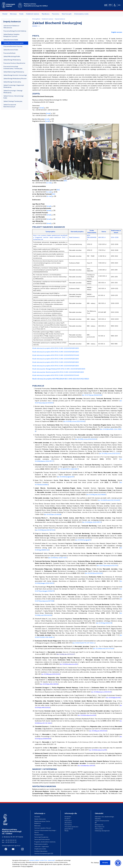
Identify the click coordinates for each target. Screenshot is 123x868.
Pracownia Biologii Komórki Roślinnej (15, 31)
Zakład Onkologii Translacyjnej (13, 101)
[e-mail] (49, 183)
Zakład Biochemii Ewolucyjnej (13, 43)
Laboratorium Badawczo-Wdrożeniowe (12, 27)
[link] (65, 181)
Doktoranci (68, 821)
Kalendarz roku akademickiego (104, 817)
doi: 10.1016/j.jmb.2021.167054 (45, 530)
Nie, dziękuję (95, 863)
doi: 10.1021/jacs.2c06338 (53, 514)
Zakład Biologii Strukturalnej (12, 82)
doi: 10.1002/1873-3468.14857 (68, 469)
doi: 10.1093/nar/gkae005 (66, 477)
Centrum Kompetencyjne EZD (44, 853)
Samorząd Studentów (41, 837)
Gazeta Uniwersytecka (102, 821)
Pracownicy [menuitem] (56, 14)
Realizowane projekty (41, 844)
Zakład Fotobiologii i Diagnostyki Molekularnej (14, 86)
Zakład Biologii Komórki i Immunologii (15, 75)
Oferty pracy (99, 829)
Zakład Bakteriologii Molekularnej (14, 72)
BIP (96, 823)
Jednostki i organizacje (42, 846)
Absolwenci (68, 823)
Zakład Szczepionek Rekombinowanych (10, 106)
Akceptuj (105, 863)
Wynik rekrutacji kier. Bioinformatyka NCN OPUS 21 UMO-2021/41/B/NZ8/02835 (58, 372)
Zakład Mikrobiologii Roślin (12, 56)
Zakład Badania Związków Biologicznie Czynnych (11, 35)
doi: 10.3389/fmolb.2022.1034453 (109, 500)
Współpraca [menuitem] (46, 14)
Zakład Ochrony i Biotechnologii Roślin (13, 97)
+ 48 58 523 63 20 (10, 840)
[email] (42, 108)
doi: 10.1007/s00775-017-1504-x (84, 643)
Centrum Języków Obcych (43, 828)
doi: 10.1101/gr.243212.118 (104, 623)
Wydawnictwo (39, 835)
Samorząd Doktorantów (42, 839)
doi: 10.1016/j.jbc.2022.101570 (92, 522)
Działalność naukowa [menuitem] (33, 14)
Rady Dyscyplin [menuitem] (67, 14)
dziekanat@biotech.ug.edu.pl (11, 846)
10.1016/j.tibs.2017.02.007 (67, 654)
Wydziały (37, 817)
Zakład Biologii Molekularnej (12, 60)
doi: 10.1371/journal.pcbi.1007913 (107, 566)
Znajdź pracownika (40, 849)
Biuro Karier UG (100, 827)
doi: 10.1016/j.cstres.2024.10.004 (86, 439)
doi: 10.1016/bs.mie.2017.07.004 (103, 649)
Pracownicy (68, 825)
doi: (58, 654)
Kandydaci (68, 817)
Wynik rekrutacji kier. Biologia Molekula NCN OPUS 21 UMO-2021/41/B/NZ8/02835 (59, 369)
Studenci (67, 819)
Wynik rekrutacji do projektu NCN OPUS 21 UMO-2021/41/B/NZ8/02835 (56, 348)
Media (67, 831)
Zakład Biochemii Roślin (11, 50)
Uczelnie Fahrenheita (41, 851)
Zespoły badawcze (60, 19)
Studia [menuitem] (21, 14)
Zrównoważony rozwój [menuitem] (81, 14)
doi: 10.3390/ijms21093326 (94, 573)
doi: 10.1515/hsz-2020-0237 (58, 558)
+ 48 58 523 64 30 (11, 842)
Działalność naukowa (47, 19)
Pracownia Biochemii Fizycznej (13, 46)
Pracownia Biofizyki (9, 53)
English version (117, 32)
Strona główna (36, 19)
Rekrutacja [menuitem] (13, 14)
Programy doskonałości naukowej (45, 842)
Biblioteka (37, 826)
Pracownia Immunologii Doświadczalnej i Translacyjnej (13, 67)
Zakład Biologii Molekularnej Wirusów (15, 79)
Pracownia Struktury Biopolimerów (14, 63)
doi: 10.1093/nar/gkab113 (83, 540)
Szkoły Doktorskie (40, 819)
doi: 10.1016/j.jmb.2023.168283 (96, 495)
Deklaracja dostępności (102, 831)
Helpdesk (98, 819)
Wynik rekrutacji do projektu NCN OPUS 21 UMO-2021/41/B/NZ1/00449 (56, 355)
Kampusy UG (99, 825)
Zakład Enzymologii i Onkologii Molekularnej (13, 92)
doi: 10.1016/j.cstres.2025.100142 (74, 421)
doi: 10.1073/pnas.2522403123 (92, 395)
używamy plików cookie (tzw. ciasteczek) (42, 860)
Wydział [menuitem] (5, 14)
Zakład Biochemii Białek (11, 40)
